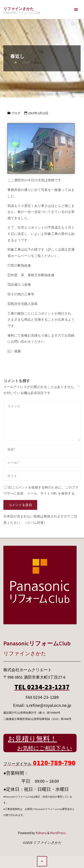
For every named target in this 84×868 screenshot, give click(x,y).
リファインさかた (19, 9)
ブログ (26, 62)
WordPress (58, 833)
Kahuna (41, 833)
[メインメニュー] (76, 10)
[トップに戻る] (42, 861)
